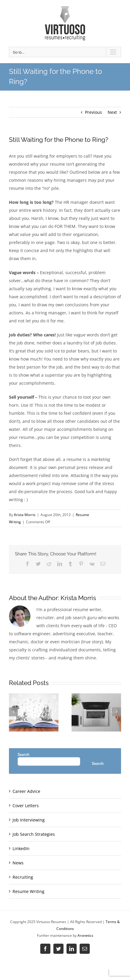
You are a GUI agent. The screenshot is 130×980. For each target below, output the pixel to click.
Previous (93, 112)
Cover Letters (26, 806)
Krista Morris (25, 515)
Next (112, 112)
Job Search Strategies (34, 834)
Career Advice (26, 791)
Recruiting (23, 877)
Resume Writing (28, 891)
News (18, 863)
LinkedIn (21, 848)
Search (24, 754)
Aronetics (85, 935)
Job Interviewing (29, 820)
